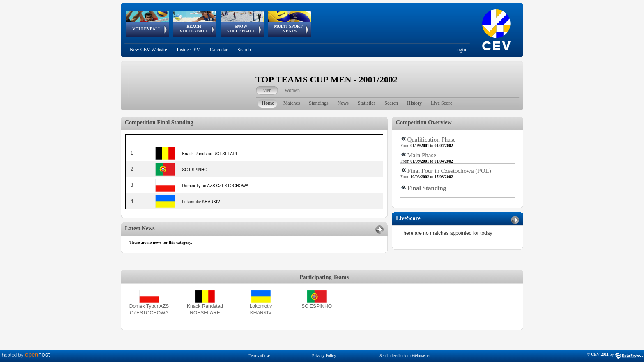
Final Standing (427, 188)
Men (267, 90)
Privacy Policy (324, 356)
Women (292, 90)
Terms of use (260, 356)
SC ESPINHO (317, 306)
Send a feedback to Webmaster (405, 356)
